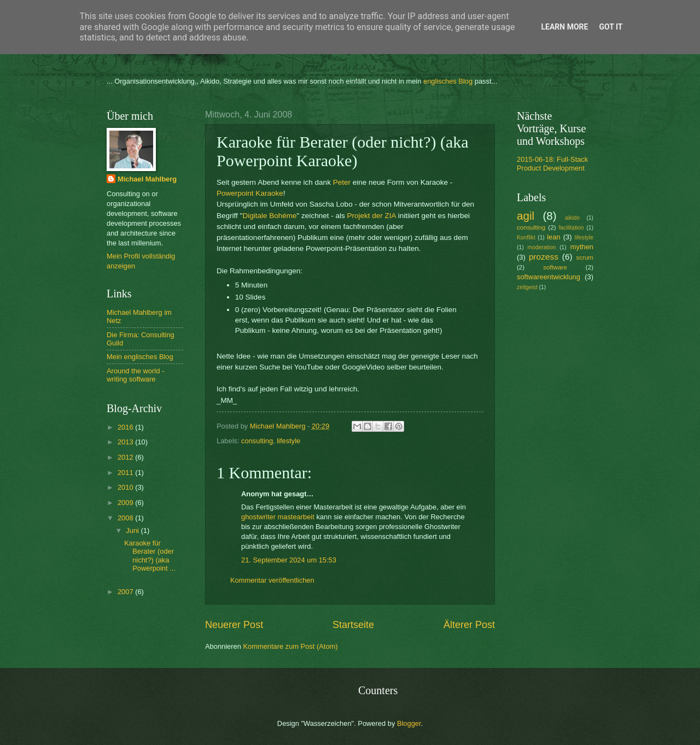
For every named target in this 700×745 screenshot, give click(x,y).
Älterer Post (469, 625)
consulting (257, 441)
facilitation (571, 228)
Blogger (409, 723)
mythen (582, 247)
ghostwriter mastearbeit (278, 517)
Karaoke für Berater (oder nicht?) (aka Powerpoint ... (150, 556)
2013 (126, 442)
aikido (572, 218)
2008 (126, 518)
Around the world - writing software (135, 375)
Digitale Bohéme (269, 216)
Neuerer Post (234, 625)
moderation (542, 247)
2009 (126, 503)
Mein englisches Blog (140, 357)
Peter (342, 182)
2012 (126, 457)
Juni (133, 530)
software (555, 267)
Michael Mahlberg (147, 179)
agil (526, 216)
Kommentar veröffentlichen (272, 580)
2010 (126, 487)
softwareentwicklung (549, 277)
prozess (544, 257)
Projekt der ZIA (371, 216)
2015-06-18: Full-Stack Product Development (552, 163)
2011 (126, 473)
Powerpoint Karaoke (250, 193)
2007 (126, 592)
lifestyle (288, 441)
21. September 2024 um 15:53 (289, 560)
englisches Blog (448, 81)
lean (553, 237)
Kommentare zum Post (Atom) (290, 646)
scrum (585, 257)
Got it (611, 27)
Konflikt (526, 237)
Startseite (353, 625)
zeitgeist (527, 287)
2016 (126, 427)
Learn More (564, 27)
